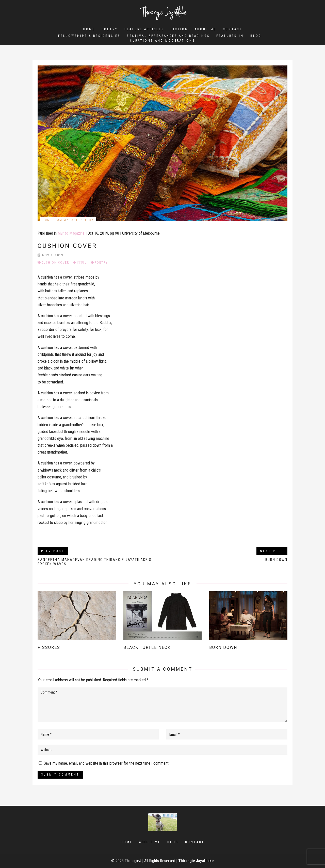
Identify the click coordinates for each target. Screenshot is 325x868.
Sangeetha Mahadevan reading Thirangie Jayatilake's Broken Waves (95, 562)
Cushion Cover (55, 263)
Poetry (110, 29)
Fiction (179, 29)
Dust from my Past (60, 220)
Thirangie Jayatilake (196, 861)
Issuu (82, 263)
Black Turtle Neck (147, 647)
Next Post (272, 551)
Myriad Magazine (71, 233)
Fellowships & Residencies (89, 37)
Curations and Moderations (162, 42)
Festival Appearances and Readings (168, 37)
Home (89, 29)
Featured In (230, 37)
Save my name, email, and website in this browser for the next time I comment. (107, 763)
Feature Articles (144, 29)
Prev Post (53, 551)
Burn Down (276, 560)
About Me (206, 29)
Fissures (49, 647)
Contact (233, 29)
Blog (256, 37)
